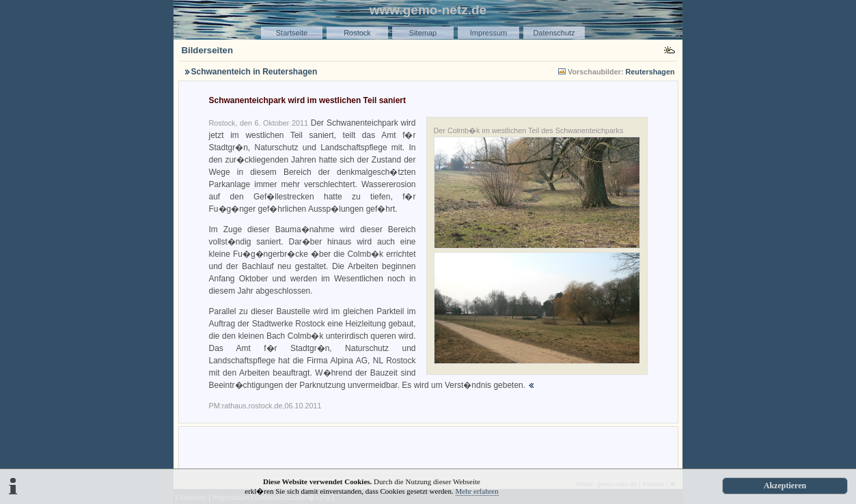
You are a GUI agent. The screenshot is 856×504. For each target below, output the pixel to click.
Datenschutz (554, 33)
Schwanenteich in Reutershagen (254, 72)
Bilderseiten (208, 50)
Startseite (292, 33)
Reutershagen (650, 72)
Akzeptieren (785, 486)
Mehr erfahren (477, 491)
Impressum (488, 33)
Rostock (357, 33)
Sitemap (423, 33)
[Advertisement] (428, 450)
